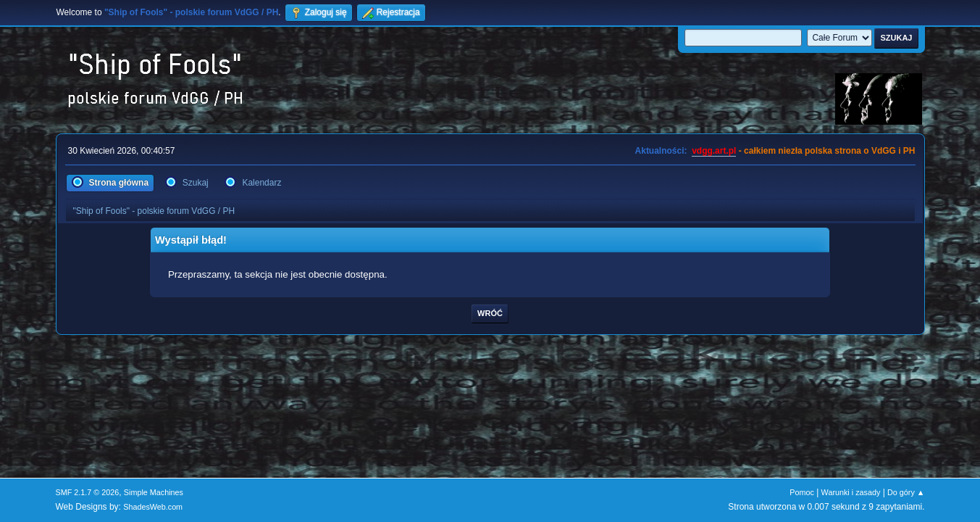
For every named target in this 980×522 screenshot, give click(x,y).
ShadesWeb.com (153, 507)
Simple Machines (154, 492)
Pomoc (802, 492)
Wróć (490, 313)
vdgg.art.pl (714, 151)
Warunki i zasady (851, 492)
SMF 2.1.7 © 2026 (88, 492)
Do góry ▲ (906, 492)
